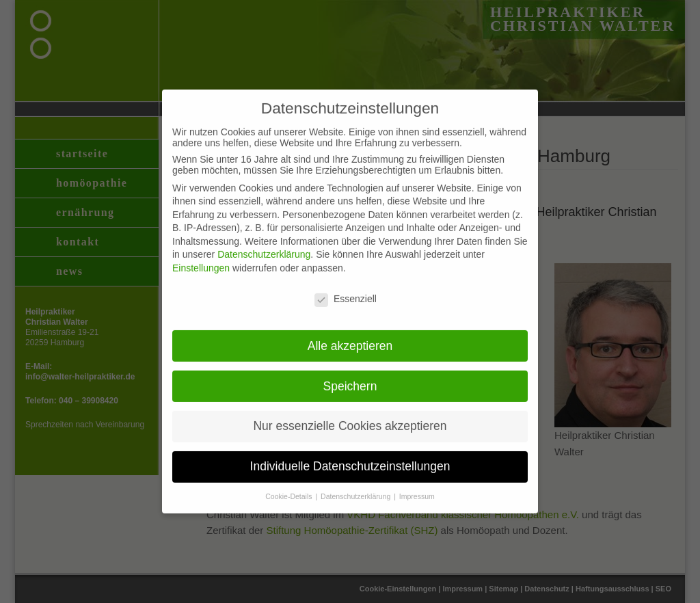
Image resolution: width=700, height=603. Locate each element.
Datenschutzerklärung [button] (356, 486)
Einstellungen (201, 258)
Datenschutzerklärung (264, 244)
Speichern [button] (350, 375)
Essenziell (346, 289)
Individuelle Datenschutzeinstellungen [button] (350, 456)
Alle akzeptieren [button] (350, 335)
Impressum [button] (417, 486)
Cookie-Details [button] (290, 486)
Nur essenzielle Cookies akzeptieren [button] (350, 416)
